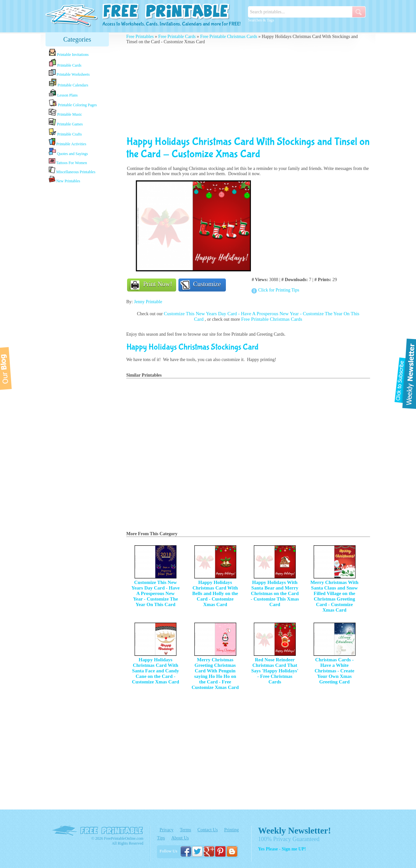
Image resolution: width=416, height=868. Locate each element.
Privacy (167, 830)
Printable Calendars (68, 83)
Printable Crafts (65, 132)
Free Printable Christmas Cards (229, 37)
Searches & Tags (261, 20)
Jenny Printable (148, 302)
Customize (207, 284)
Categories (77, 39)
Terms (185, 830)
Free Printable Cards (177, 37)
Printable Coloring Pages (73, 103)
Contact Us (208, 830)
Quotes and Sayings (68, 152)
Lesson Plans (63, 93)
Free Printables (140, 37)
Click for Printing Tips (279, 290)
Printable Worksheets (69, 73)
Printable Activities (67, 142)
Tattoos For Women (68, 161)
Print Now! (158, 284)
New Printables (65, 180)
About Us (180, 838)
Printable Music (65, 113)
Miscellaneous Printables (72, 170)
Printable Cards (65, 63)
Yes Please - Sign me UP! (282, 849)
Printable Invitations (69, 53)
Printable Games (66, 122)
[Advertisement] (77, 287)
